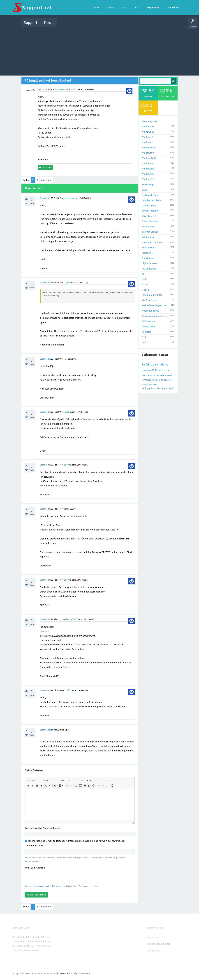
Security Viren (149, 216)
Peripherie (147, 253)
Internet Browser (150, 232)
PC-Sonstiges (148, 321)
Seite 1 (23, 937)
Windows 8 (147, 137)
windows (162, 364)
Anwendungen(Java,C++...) (155, 316)
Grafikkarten (148, 248)
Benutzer (138, 25)
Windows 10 (148, 132)
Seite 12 (34, 946)
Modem (146, 290)
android (167, 375)
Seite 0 (16, 937)
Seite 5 (16, 942)
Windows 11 (148, 127)
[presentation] (48, 877)
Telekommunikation (152, 295)
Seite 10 (16, 946)
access (153, 384)
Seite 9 (46, 942)
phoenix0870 (71, 619)
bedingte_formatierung (153, 388)
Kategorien (127, 25)
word (160, 375)
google (152, 380)
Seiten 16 (29, 951)
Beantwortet (45, 198)
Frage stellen (150, 25)
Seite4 (46, 937)
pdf (172, 388)
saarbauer (69, 198)
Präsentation (148, 227)
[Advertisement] (99, 51)
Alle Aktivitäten (66, 25)
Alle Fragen (80, 25)
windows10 (148, 370)
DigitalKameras (149, 263)
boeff (73, 89)
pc (157, 380)
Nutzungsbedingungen (159, 944)
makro (161, 370)
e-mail (167, 388)
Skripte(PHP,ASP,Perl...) (154, 305)
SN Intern (147, 332)
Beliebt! (91, 25)
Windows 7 (147, 142)
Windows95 (148, 179)
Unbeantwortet (103, 25)
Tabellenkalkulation (152, 200)
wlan (161, 380)
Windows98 (148, 174)
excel (146, 364)
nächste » (46, 180)
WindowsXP (62, 89)
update (145, 384)
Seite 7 (31, 942)
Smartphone (148, 258)
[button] (34, 780)
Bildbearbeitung (150, 211)
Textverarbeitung (150, 195)
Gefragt (41, 89)
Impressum (153, 937)
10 (156, 370)
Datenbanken (149, 206)
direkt (37, 951)
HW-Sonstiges (149, 269)
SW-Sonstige (148, 237)
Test (144, 337)
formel (145, 380)
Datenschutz (153, 951)
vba (153, 364)
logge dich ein (35, 886)
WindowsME (148, 169)
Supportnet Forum (39, 23)
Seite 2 (31, 937)
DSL (144, 274)
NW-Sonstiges (149, 300)
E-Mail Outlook (149, 221)
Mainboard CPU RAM (152, 242)
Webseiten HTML (150, 311)
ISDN (144, 279)
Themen (116, 25)
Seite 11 (25, 946)
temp (144, 342)
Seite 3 (38, 937)
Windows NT (148, 163)
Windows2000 (149, 158)
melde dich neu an (54, 886)
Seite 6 (24, 942)
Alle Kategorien (150, 121)
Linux (144, 190)
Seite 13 (42, 946)
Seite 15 (19, 951)
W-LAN (145, 285)
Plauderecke (148, 327)
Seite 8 (39, 942)
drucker (168, 380)
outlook (152, 375)
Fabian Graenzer (61, 974)
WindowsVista (149, 148)
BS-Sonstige (148, 185)
